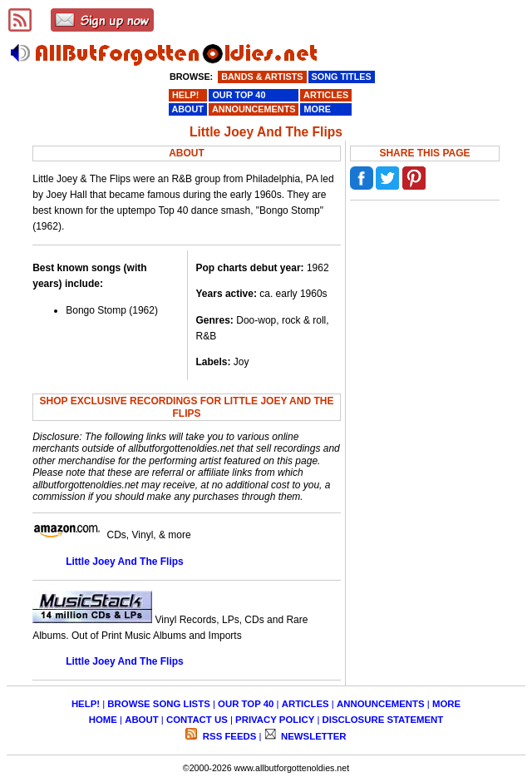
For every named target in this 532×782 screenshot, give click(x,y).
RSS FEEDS (229, 736)
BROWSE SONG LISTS (158, 704)
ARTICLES (305, 704)
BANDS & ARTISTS (262, 77)
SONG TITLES (342, 77)
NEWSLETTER (313, 736)
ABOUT (142, 720)
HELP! (86, 704)
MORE (446, 704)
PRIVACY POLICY (275, 720)
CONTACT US (197, 720)
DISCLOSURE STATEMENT (383, 720)
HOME (103, 720)
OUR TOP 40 (246, 704)
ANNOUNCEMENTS (381, 704)
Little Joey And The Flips (125, 562)
